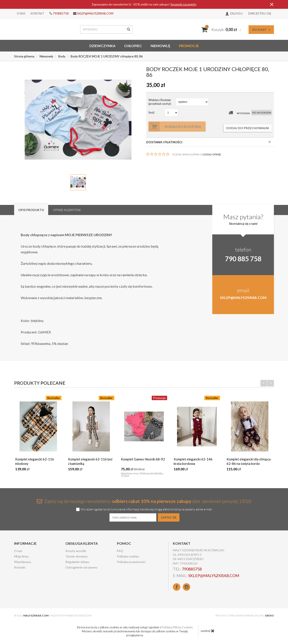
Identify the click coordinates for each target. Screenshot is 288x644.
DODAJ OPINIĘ (212, 154)
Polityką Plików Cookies (177, 627)
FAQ (120, 551)
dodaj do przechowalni (248, 128)
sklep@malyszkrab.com (95, 13)
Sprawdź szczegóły (183, 4)
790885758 (61, 13)
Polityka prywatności (131, 562)
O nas (21, 13)
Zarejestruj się (260, 13)
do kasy (261, 30)
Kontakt (37, 13)
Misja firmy (21, 556)
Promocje (189, 46)
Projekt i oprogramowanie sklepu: (245, 615)
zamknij (208, 631)
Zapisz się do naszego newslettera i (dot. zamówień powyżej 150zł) (144, 501)
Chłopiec (133, 46)
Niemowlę (160, 46)
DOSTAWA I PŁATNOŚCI (209, 142)
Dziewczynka (102, 46)
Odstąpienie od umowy (81, 567)
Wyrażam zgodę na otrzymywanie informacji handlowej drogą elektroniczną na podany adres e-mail (146, 509)
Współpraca (22, 562)
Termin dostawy (77, 556)
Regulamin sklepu (77, 562)
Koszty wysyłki (76, 551)
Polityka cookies (128, 556)
